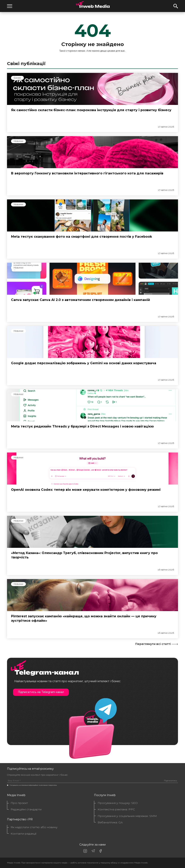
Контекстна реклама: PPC (116, 809)
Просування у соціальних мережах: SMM (127, 816)
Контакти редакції (23, 834)
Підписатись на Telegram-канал (41, 692)
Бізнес (17, 78)
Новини (18, 141)
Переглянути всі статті (157, 644)
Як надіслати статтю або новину (34, 827)
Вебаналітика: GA (110, 822)
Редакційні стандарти (26, 809)
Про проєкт (19, 803)
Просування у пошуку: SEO (118, 803)
